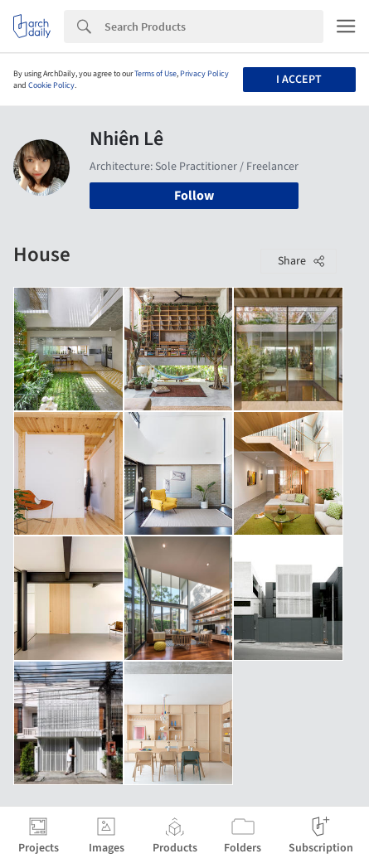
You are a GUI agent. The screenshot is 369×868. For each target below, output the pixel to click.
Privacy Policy (204, 74)
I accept (299, 80)
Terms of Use (155, 74)
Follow (194, 196)
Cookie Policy (51, 85)
